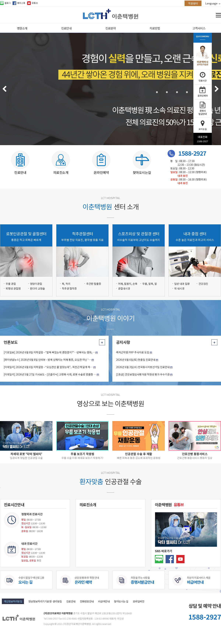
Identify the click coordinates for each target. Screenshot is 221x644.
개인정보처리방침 (13, 601)
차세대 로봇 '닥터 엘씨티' (26, 454)
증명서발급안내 (142, 582)
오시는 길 (25, 582)
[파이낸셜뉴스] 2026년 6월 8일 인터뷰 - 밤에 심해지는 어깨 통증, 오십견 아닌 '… (47, 360)
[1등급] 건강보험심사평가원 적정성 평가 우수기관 (143, 374)
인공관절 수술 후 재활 (139, 454)
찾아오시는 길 (121, 601)
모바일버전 (139, 601)
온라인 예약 (83, 582)
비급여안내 (195, 582)
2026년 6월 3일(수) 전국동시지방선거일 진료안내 (143, 367)
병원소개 (22, 28)
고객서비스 (199, 28)
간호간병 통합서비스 (195, 454)
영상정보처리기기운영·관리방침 (45, 601)
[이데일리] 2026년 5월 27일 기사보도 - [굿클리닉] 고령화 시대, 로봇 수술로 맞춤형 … (50, 374)
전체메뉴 (218, 15)
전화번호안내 (87, 601)
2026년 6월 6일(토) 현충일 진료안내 (136, 360)
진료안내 (66, 28)
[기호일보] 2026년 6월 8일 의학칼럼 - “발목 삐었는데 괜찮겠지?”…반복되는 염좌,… (49, 352)
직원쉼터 (193, 3)
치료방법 (155, 28)
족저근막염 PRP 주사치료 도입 (133, 352)
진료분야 (110, 28)
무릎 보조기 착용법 (83, 454)
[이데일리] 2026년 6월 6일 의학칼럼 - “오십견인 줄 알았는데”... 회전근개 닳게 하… (48, 367)
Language (213, 3)
